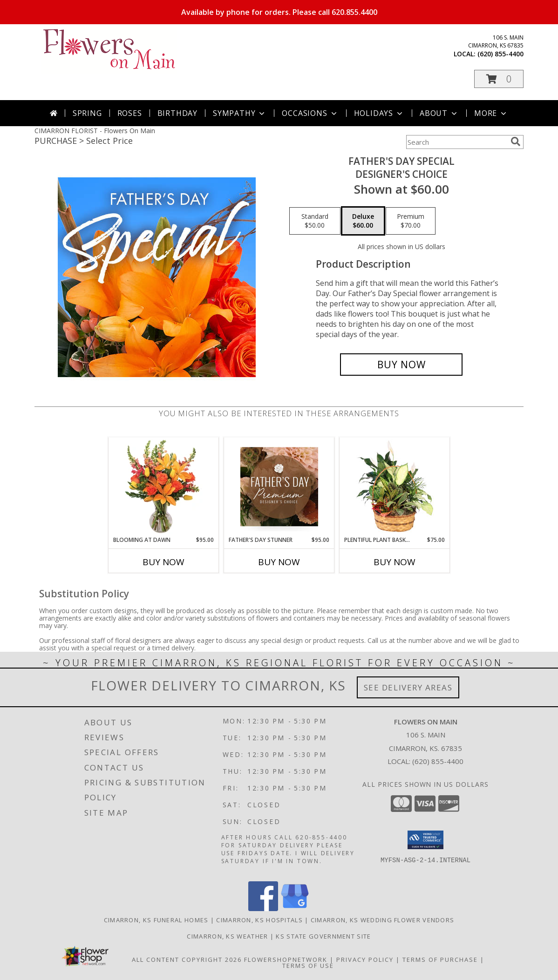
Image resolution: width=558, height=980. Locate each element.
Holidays (379, 113)
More (491, 113)
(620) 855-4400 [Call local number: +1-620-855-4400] (500, 54)
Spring (87, 113)
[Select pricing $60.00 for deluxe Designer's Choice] (363, 221)
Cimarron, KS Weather (227, 936)
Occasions (310, 113)
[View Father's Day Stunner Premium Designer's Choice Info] (279, 487)
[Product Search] (456, 142)
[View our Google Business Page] (295, 909)
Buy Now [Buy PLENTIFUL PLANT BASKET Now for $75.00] (395, 562)
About (439, 113)
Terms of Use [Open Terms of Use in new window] (308, 966)
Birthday (177, 113)
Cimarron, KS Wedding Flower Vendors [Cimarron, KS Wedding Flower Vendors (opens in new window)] (383, 920)
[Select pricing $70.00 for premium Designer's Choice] (411, 221)
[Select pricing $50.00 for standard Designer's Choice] (315, 221)
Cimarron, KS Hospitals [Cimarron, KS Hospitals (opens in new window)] (259, 920)
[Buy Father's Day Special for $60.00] (401, 365)
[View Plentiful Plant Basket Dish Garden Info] (395, 487)
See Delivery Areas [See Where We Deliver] (408, 687)
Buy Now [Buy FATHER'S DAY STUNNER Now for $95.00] (279, 562)
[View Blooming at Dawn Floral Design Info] (164, 487)
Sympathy (240, 113)
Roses (130, 113)
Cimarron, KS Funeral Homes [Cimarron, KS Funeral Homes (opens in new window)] (156, 920)
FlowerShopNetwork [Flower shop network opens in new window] (286, 960)
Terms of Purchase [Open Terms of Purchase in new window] (440, 960)
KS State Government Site (323, 936)
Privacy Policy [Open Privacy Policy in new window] (365, 960)
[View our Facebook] (263, 909)
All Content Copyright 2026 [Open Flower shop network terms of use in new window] (187, 960)
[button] (499, 79)
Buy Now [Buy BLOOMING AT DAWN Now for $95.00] (163, 562)
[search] (516, 142)
